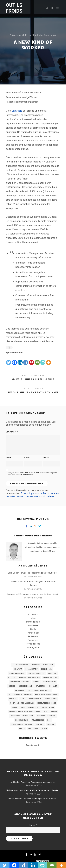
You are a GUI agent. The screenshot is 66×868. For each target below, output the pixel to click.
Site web (46, 458)
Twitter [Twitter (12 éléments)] (51, 724)
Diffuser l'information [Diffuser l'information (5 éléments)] (29, 678)
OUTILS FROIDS (14, 8)
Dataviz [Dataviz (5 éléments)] (12, 678)
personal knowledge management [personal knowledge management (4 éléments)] (25, 712)
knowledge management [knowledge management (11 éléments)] (46, 695)
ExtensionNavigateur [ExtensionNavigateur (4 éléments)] (20, 682)
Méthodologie (33, 622)
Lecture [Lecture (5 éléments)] (13, 699)
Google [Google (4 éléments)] (12, 686)
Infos (33, 618)
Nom (8, 458)
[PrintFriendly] (43, 360)
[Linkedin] (20, 360)
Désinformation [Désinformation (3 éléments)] (50, 678)
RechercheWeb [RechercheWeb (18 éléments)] (22, 720)
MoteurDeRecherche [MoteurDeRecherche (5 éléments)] (47, 703)
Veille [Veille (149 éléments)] (22, 729)
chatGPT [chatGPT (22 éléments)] (18, 669)
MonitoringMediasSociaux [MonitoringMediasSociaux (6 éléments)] (22, 703)
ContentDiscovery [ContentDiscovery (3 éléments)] (36, 673)
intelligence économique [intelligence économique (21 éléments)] (20, 695)
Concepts (33, 614)
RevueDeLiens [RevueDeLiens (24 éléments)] (38, 720)
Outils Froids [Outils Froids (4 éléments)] (48, 707)
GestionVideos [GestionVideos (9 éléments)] (49, 682)
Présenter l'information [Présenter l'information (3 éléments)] (22, 716)
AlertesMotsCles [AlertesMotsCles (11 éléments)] (20, 665)
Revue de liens (33, 644)
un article (17, 111)
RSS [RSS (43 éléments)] (49, 720)
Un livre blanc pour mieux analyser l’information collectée (32, 790)
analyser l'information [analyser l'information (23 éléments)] (43, 665)
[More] (49, 360)
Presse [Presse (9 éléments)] (54, 712)
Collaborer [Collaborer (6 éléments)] (46, 669)
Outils (33, 629)
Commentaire (12, 432)
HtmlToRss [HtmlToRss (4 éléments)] (41, 686)
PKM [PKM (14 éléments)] (45, 712)
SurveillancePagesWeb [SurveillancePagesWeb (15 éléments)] (22, 724)
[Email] (37, 360)
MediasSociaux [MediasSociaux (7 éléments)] (35, 699)
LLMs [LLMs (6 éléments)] (22, 699)
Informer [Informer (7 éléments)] (53, 686)
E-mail (27, 458)
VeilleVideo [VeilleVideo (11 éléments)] (33, 729)
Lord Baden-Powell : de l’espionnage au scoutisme (32, 573)
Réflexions (33, 636)
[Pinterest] (31, 360)
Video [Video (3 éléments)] (44, 729)
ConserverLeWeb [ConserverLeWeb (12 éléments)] (17, 673)
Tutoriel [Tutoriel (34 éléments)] (40, 724)
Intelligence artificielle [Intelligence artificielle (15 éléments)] (39, 690)
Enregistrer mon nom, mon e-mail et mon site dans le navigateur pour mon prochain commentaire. (32, 474)
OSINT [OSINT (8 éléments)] (15, 707)
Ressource (33, 640)
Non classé (33, 625)
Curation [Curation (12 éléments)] (52, 673)
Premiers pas (33, 633)
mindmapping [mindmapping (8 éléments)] (51, 699)
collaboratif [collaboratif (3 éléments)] (31, 669)
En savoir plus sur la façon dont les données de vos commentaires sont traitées (32, 495)
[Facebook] (14, 360)
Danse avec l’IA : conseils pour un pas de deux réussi (32, 594)
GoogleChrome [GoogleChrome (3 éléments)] (25, 686)
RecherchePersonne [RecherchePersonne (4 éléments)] (46, 716)
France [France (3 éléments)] (36, 682)
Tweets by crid (33, 745)
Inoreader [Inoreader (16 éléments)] (20, 690)
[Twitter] (9, 360)
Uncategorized (33, 647)
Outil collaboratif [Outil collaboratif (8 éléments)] (29, 707)
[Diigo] (26, 360)
